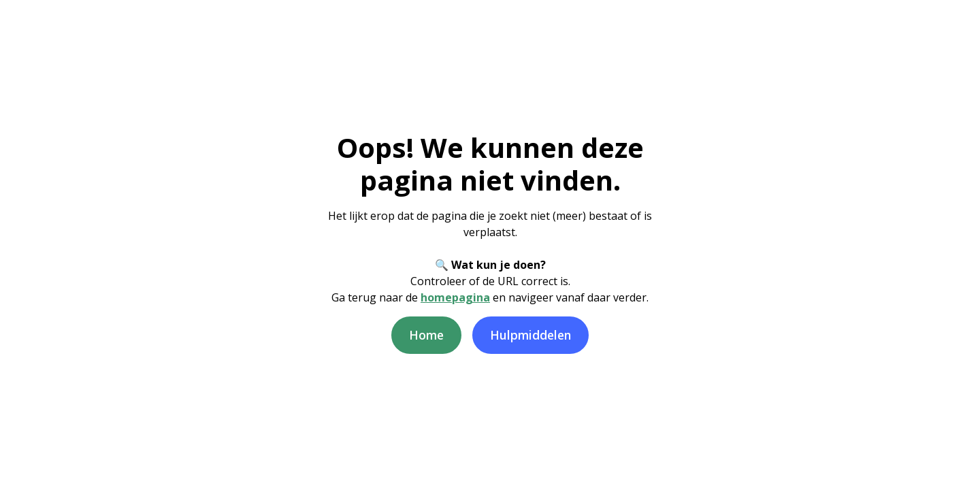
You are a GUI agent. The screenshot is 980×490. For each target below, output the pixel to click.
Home (426, 335)
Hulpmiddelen (530, 335)
